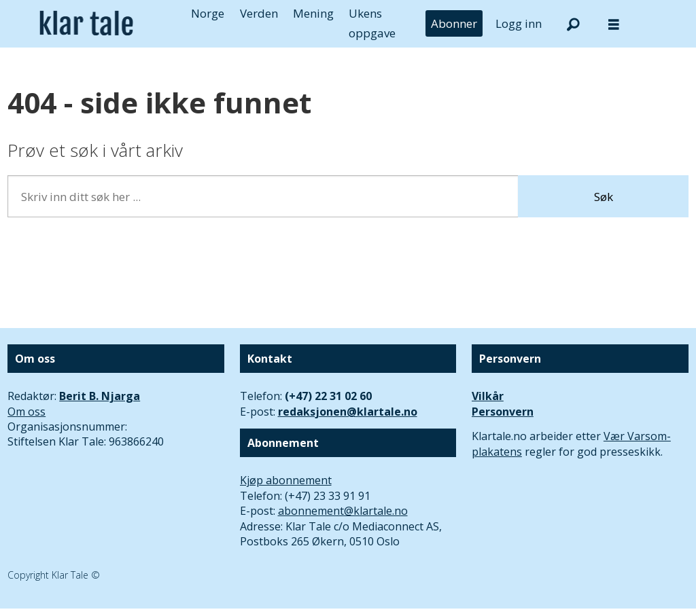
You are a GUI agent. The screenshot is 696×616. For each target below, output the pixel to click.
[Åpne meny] (614, 24)
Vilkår (488, 396)
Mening (313, 13)
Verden (259, 13)
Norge (208, 13)
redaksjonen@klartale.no (348, 412)
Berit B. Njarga (100, 396)
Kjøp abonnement (286, 480)
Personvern (503, 412)
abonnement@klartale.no (343, 511)
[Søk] (573, 24)
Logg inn (519, 23)
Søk (604, 197)
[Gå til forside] (86, 23)
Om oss (27, 412)
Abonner (454, 23)
